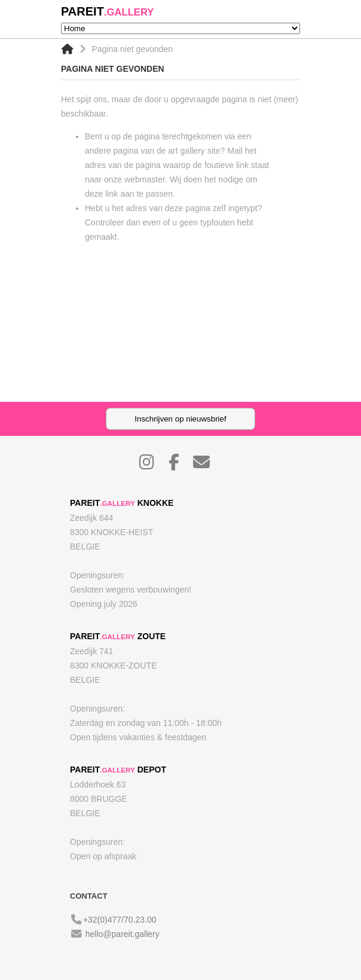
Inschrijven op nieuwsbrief (180, 419)
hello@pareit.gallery (123, 934)
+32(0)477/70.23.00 (120, 920)
